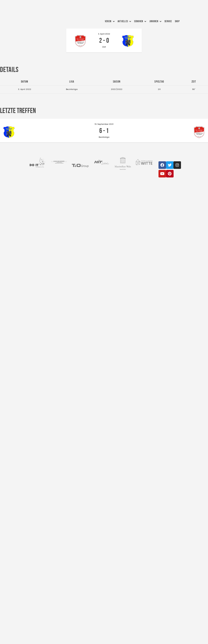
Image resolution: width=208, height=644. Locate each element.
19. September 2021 (104, 124)
